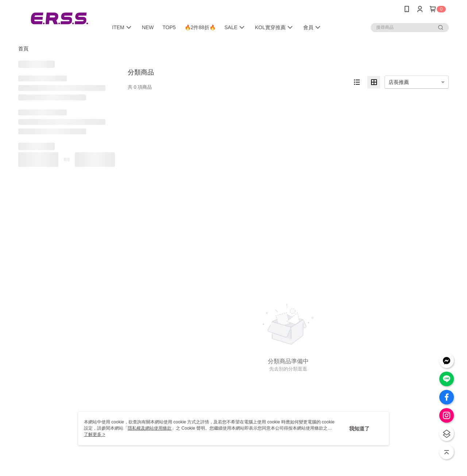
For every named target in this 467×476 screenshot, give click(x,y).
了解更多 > (94, 434)
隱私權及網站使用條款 (150, 428)
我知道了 (359, 429)
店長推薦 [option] (399, 82)
